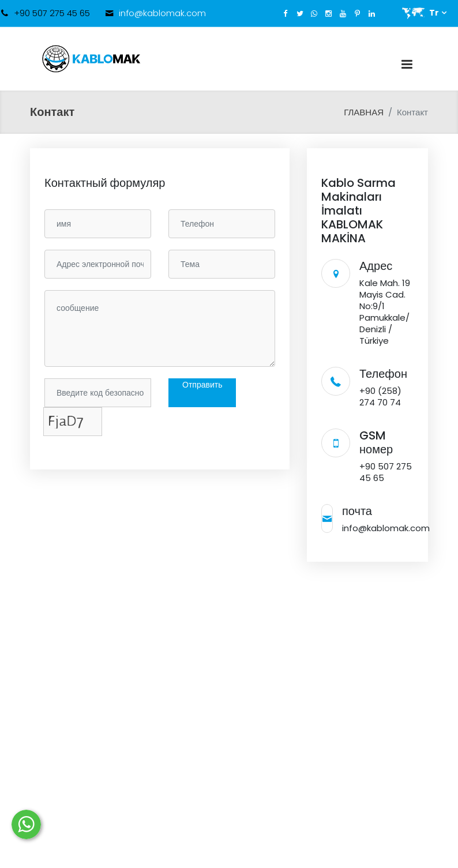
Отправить (202, 385)
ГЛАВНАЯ (364, 112)
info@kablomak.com (162, 13)
